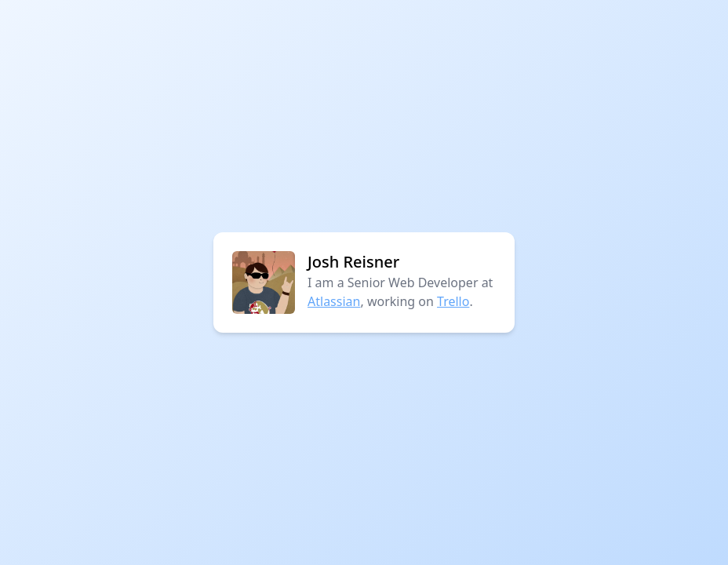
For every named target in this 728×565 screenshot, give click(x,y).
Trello (453, 301)
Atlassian (334, 301)
